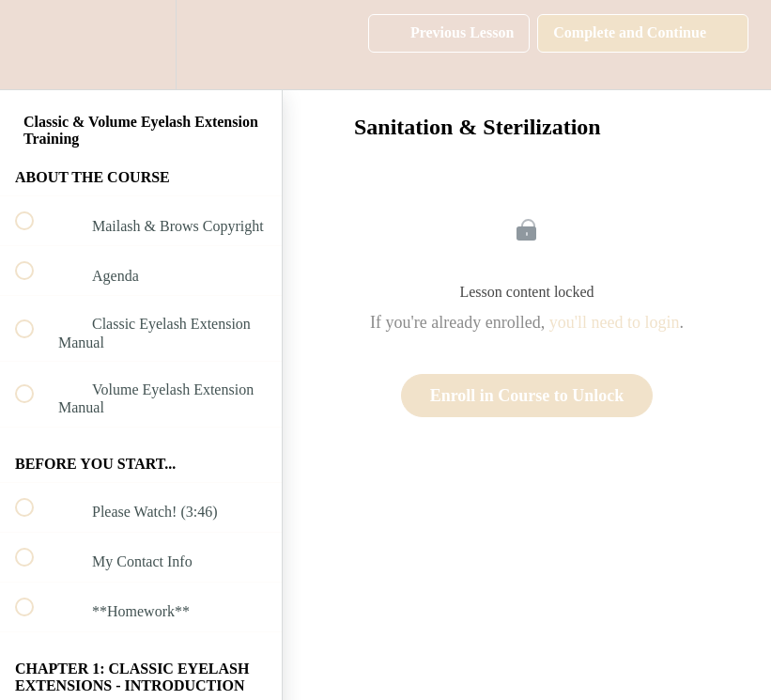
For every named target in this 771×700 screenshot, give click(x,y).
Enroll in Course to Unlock (527, 396)
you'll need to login (615, 322)
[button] (35, 45)
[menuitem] (141, 45)
